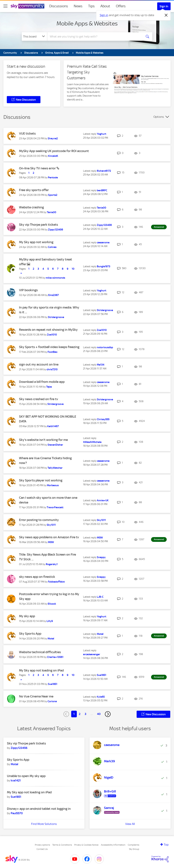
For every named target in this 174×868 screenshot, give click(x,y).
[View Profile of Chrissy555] (103, 419)
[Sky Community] (28, 6)
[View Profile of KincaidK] (53, 156)
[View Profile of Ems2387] (54, 295)
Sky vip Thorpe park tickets (38, 225)
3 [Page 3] (85, 714)
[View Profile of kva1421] (16, 780)
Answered (159, 227)
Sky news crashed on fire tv (38, 399)
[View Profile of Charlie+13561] (55, 657)
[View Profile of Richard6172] (104, 171)
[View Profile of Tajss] (49, 387)
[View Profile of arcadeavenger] (92, 654)
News (78, 6)
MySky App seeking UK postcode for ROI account (54, 151)
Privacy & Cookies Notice (86, 845)
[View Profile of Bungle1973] (104, 266)
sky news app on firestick (37, 577)
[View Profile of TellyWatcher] (55, 468)
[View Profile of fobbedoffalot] (56, 582)
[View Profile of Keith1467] (53, 426)
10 (73, 269)
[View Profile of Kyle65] (101, 697)
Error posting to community (39, 520)
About (105, 6)
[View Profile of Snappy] (101, 557)
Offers (121, 6)
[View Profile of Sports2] (53, 195)
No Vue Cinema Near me (36, 696)
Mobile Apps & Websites (87, 23)
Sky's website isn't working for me (43, 440)
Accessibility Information (113, 845)
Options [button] (159, 117)
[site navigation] (5, 6)
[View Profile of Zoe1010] (52, 335)
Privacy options (42, 845)
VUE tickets (27, 133)
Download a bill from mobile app (42, 382)
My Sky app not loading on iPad (41, 670)
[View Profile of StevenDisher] (55, 445)
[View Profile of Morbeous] (53, 485)
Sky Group (134, 849)
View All (130, 824)
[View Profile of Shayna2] (53, 138)
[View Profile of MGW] (51, 542)
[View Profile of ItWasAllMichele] (92, 442)
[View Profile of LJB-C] (100, 597)
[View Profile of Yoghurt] (102, 134)
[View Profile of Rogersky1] (52, 564)
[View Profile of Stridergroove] (56, 317)
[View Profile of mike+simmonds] (55, 278)
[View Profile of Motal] (51, 639)
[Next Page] (108, 714)
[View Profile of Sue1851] (53, 684)
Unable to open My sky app (26, 776)
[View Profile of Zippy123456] (56, 230)
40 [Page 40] (99, 714)
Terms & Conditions (62, 845)
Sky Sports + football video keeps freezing (49, 347)
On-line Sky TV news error (38, 168)
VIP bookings (28, 290)
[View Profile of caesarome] (103, 242)
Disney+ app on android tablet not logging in (39, 809)
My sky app (27, 616)
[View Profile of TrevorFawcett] (55, 507)
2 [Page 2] (80, 714)
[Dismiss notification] (166, 15)
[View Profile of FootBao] (53, 352)
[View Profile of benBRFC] (102, 190)
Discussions (59, 6)
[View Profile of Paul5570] (17, 813)
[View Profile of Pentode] (53, 178)
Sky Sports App (30, 634)
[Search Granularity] (34, 36)
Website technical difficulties (40, 652)
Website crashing (31, 207)
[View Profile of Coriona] (52, 701)
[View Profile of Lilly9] (50, 621)
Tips (91, 6)
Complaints (133, 845)
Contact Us (42, 849)
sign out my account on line (39, 364)
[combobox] (94, 36)
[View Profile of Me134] (101, 365)
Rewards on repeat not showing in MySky (48, 330)
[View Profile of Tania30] (52, 212)
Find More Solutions (44, 824)
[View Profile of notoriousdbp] (105, 347)
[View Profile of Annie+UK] (103, 500)
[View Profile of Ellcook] (52, 604)
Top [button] (166, 845)
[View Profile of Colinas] (52, 247)
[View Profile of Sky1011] (51, 525)
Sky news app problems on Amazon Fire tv (49, 537)
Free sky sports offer (34, 190)
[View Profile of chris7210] (52, 369)
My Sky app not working (36, 242)
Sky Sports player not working (41, 480)
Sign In (164, 6)
